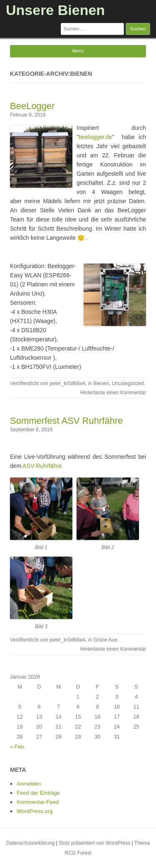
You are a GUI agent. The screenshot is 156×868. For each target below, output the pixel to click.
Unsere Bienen (55, 10)
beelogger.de (95, 137)
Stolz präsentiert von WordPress (94, 843)
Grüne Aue (105, 640)
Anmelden (29, 784)
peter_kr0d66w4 (67, 383)
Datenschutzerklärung (31, 843)
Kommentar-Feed (38, 802)
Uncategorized (128, 383)
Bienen (101, 383)
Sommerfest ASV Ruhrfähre (66, 421)
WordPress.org (35, 811)
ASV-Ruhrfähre (43, 466)
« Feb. (18, 747)
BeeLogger (32, 106)
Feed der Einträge (38, 793)
